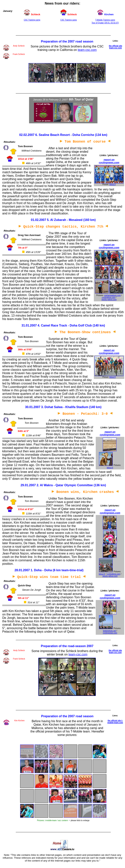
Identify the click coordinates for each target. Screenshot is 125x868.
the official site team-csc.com (116, 47)
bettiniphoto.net (109, 631)
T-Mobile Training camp (105, 20)
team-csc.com (87, 50)
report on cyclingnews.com (109, 161)
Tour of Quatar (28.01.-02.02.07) (105, 23)
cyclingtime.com (109, 297)
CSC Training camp (32, 20)
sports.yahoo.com (109, 300)
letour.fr (113, 184)
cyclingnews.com (110, 633)
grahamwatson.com (112, 295)
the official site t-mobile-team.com (115, 722)
